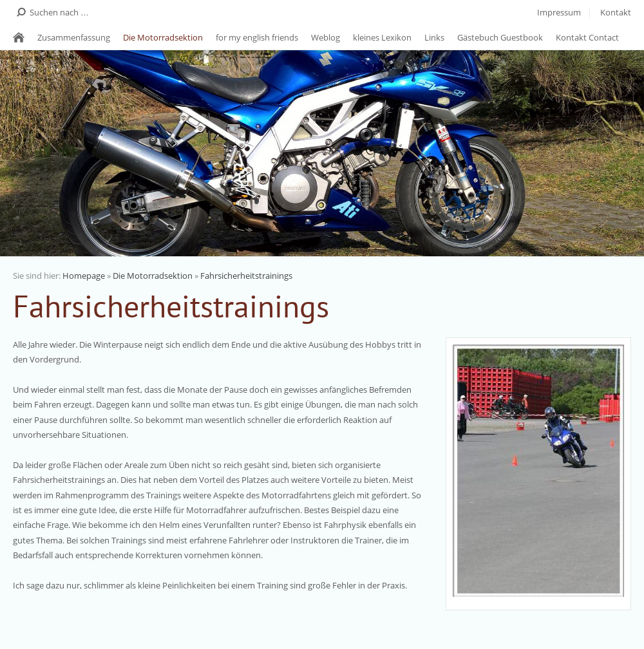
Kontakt (616, 12)
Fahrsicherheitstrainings (246, 276)
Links (434, 37)
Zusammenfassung (74, 37)
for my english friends (257, 37)
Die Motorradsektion (163, 37)
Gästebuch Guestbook (500, 37)
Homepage (84, 276)
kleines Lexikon (382, 37)
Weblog (326, 37)
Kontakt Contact (587, 37)
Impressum (559, 12)
